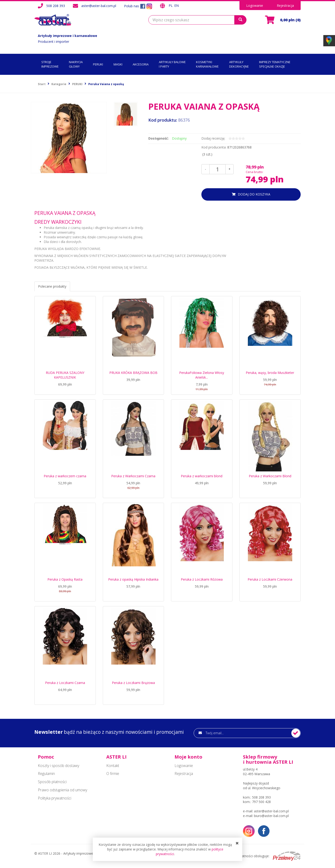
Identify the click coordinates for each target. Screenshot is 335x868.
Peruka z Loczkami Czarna (65, 683)
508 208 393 (56, 6)
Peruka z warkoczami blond (202, 476)
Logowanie (255, 5)
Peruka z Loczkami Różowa (202, 579)
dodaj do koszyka (254, 194)
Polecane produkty (52, 286)
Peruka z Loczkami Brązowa (133, 683)
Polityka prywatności (55, 798)
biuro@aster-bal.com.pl (271, 816)
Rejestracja (285, 5)
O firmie (113, 774)
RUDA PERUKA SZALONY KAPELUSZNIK (65, 375)
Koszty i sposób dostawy (59, 766)
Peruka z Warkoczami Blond (270, 476)
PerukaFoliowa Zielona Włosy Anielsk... (202, 375)
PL (171, 5)
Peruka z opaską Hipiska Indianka (133, 579)
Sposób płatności (52, 782)
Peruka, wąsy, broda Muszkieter (270, 373)
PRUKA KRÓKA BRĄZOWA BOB (133, 373)
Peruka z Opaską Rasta (65, 579)
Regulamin (46, 774)
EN (176, 5)
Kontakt (113, 766)
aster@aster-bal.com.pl (99, 6)
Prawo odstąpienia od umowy (62, 790)
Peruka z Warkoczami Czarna (133, 476)
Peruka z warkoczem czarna (65, 476)
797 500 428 (261, 802)
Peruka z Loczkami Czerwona (270, 579)
